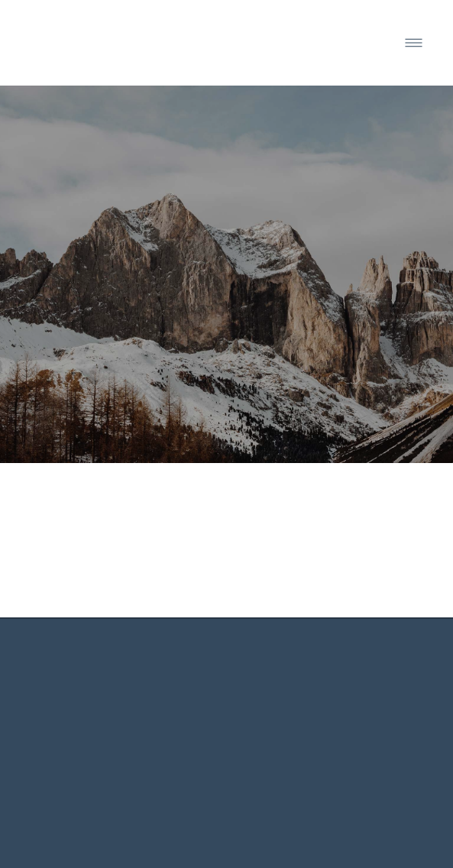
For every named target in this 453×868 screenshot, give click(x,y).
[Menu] (414, 43)
